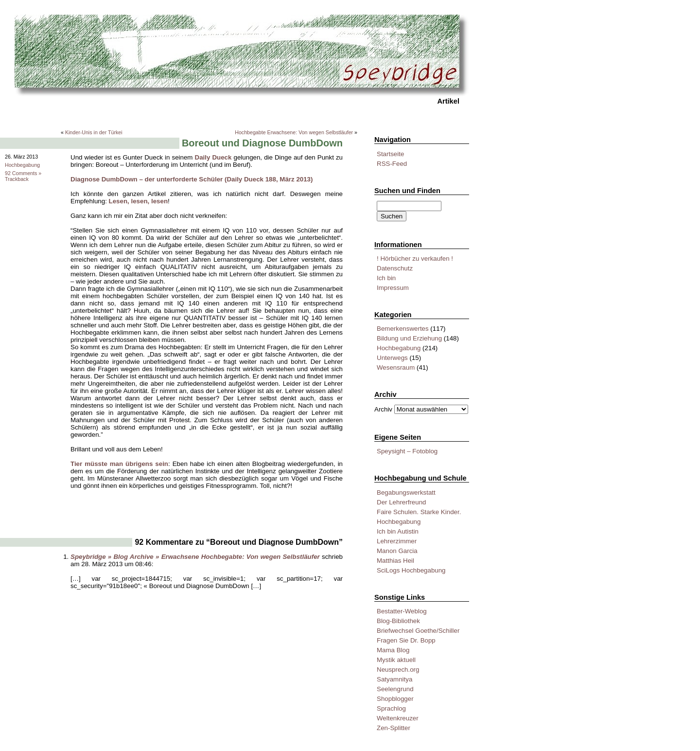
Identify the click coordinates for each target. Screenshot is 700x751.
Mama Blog (393, 650)
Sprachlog (391, 708)
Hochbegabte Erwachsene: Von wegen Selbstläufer (294, 132)
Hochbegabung (399, 348)
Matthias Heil (395, 561)
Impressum (393, 288)
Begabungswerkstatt (406, 492)
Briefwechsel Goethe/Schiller (418, 631)
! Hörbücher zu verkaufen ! (415, 259)
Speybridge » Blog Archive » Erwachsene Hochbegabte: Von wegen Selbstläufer (195, 557)
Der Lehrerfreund (402, 502)
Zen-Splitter (394, 728)
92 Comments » (23, 173)
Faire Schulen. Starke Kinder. (419, 512)
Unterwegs (392, 358)
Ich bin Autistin (398, 531)
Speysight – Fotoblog (407, 451)
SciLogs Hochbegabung (411, 570)
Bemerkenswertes (403, 329)
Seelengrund (395, 689)
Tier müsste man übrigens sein (119, 464)
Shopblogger (395, 699)
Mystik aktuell (396, 660)
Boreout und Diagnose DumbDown (262, 143)
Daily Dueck (213, 157)
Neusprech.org (398, 670)
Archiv (383, 409)
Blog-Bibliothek (398, 621)
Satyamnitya (394, 679)
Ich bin (386, 278)
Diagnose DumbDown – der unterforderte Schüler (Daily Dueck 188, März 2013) (192, 179)
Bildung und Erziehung (409, 338)
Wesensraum (396, 367)
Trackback (17, 179)
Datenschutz (395, 268)
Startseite (390, 154)
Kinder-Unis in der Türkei (94, 132)
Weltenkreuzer (398, 718)
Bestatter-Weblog (402, 611)
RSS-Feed (392, 164)
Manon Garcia (397, 551)
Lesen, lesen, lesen (139, 201)
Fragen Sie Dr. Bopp (406, 640)
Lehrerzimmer (397, 541)
